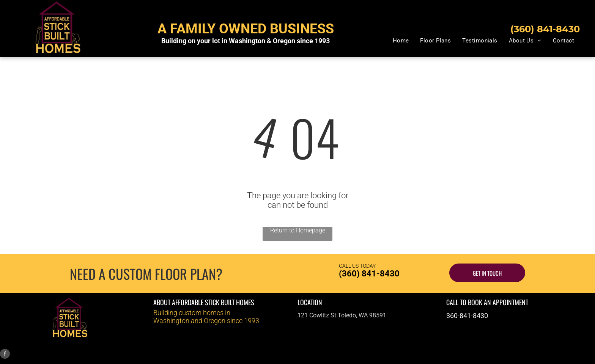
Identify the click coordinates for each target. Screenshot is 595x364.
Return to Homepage (298, 230)
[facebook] (5, 355)
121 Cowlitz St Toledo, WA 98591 (342, 315)
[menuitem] (401, 41)
